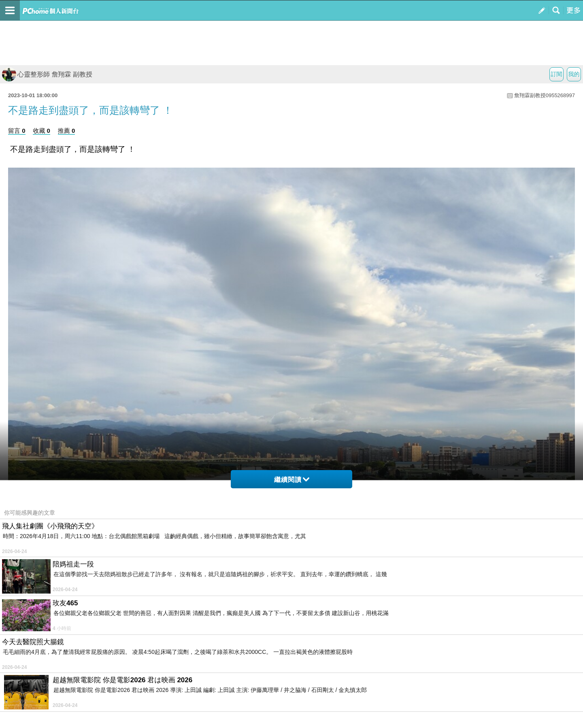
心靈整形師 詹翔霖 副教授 (47, 74)
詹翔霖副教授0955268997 (545, 95)
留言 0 (17, 131)
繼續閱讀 (292, 480)
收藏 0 (41, 131)
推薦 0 (67, 131)
